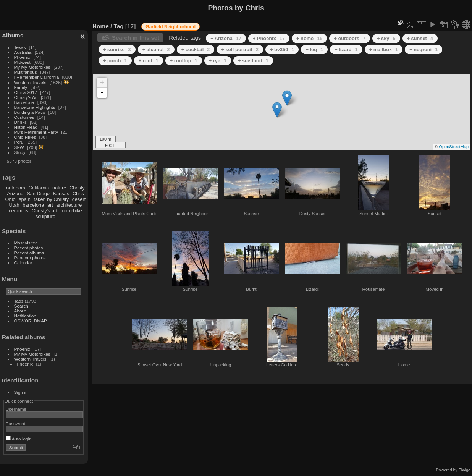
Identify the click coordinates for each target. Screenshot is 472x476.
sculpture (45, 216)
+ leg (314, 49)
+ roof (149, 61)
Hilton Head (26, 127)
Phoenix (22, 57)
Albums (13, 35)
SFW (19, 147)
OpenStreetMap (454, 147)
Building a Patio (30, 112)
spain (25, 199)
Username (16, 409)
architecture (69, 205)
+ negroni (424, 49)
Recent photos (29, 248)
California (39, 188)
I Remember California (37, 77)
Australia (23, 52)
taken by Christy (51, 199)
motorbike (71, 211)
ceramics (19, 211)
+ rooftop (184, 61)
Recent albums (29, 253)
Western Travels (30, 82)
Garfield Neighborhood (171, 27)
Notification (25, 316)
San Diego (38, 193)
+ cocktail (196, 49)
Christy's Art (26, 97)
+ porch (115, 61)
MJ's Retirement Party (36, 132)
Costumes (24, 117)
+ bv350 (282, 49)
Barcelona (24, 102)
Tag (119, 26)
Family (21, 87)
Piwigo (465, 470)
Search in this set (136, 38)
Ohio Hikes (25, 137)
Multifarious (26, 72)
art (50, 205)
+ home (309, 38)
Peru (19, 142)
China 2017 (26, 92)
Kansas (61, 193)
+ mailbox (384, 49)
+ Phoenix (269, 38)
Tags (19, 301)
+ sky (386, 38)
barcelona (33, 205)
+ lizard (346, 49)
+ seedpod (253, 61)
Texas (20, 47)
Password (16, 423)
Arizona (15, 193)
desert (79, 199)
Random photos (30, 258)
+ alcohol (156, 49)
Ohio (11, 199)
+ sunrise (117, 49)
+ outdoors (350, 38)
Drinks (20, 122)
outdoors (16, 188)
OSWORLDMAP (31, 321)
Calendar (23, 263)
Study (20, 152)
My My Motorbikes (32, 67)
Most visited (26, 243)
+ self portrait (240, 49)
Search (21, 306)
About (20, 311)
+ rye (218, 61)
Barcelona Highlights (35, 107)
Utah (14, 205)
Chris (78, 193)
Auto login (19, 439)
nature (59, 188)
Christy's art (44, 211)
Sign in (21, 392)
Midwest (22, 62)
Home (101, 26)
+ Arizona (226, 38)
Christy (77, 188)
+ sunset (420, 38)
